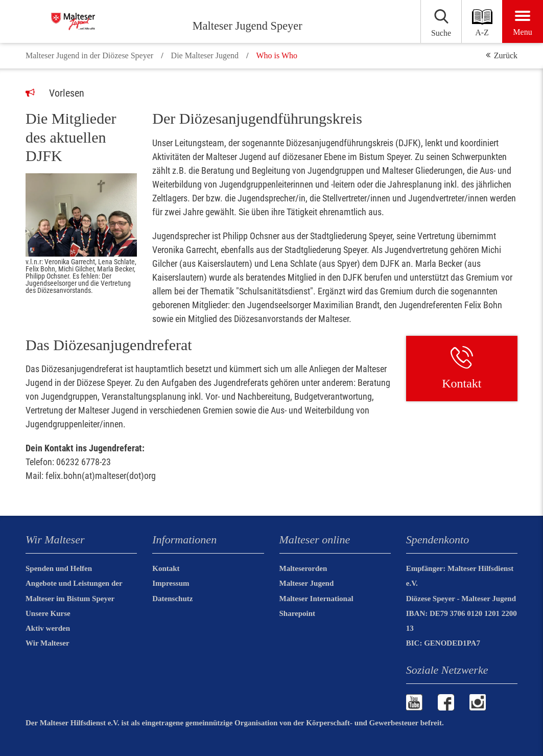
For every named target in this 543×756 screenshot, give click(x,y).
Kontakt (166, 568)
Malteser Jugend (307, 583)
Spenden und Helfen (59, 568)
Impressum (171, 583)
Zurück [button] (506, 55)
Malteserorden (303, 568)
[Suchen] (417, 21)
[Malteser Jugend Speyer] (106, 21)
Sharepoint (298, 613)
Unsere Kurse (48, 613)
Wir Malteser (48, 643)
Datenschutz (172, 599)
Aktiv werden (48, 628)
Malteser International (316, 599)
